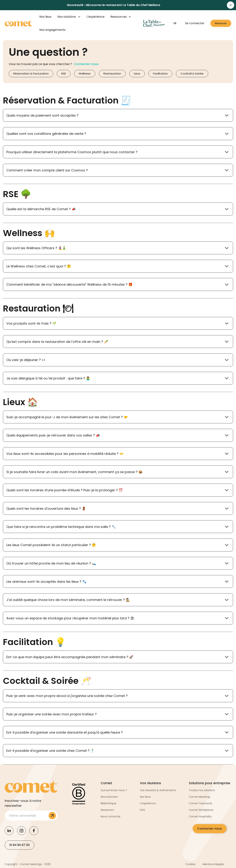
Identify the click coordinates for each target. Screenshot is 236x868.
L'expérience (96, 17)
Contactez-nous (210, 829)
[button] (69, 17)
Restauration (112, 74)
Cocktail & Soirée (192, 74)
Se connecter (195, 23)
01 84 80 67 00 (19, 845)
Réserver (221, 23)
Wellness (85, 74)
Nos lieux (45, 17)
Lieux (137, 74)
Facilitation (160, 74)
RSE (64, 74)
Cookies (190, 864)
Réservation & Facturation (31, 74)
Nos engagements (52, 30)
